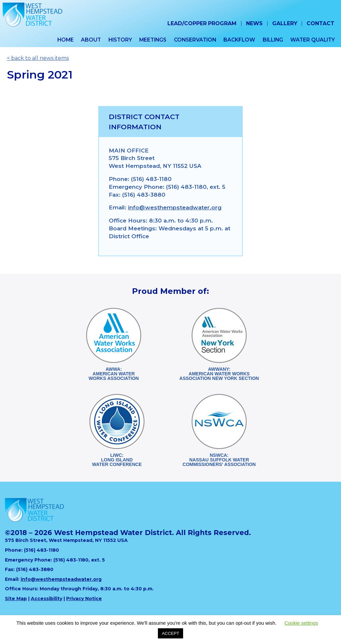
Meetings (153, 40)
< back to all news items (38, 58)
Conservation (195, 40)
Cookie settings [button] (301, 623)
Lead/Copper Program (202, 23)
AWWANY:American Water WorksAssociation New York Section (219, 374)
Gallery (285, 23)
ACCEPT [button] (170, 633)
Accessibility (47, 599)
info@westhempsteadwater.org (175, 207)
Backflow (239, 40)
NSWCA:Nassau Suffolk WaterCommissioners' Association (219, 460)
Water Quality (313, 40)
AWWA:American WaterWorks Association (114, 374)
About (91, 40)
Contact (321, 23)
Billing (273, 40)
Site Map (16, 599)
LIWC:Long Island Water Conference (117, 460)
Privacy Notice (84, 599)
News (254, 23)
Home (66, 40)
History (120, 40)
